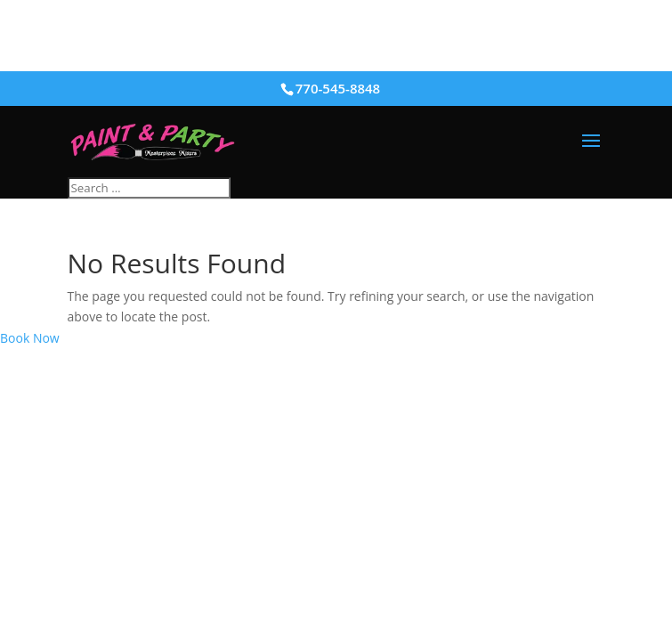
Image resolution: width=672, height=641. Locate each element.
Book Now (30, 338)
